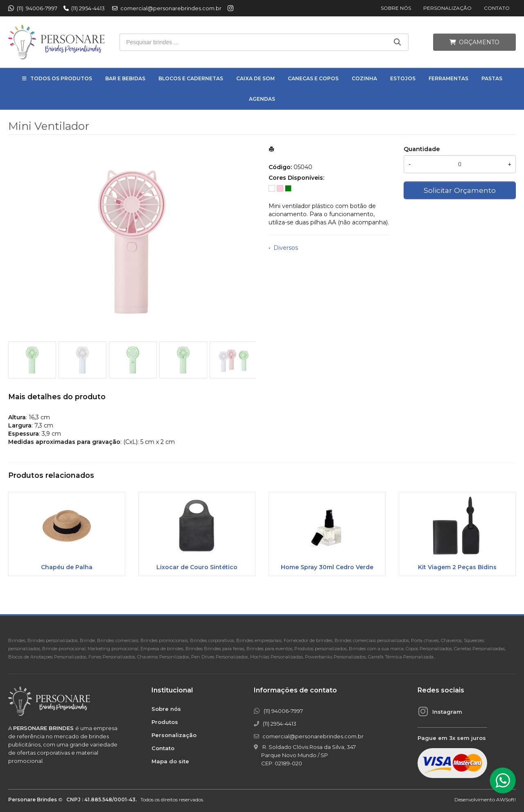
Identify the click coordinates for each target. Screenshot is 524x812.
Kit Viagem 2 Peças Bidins (457, 567)
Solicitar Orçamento (460, 190)
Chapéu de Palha (67, 567)
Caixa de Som (255, 78)
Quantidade (422, 149)
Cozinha (364, 78)
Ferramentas (448, 78)
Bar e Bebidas (125, 78)
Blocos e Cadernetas (191, 78)
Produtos (165, 722)
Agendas (262, 99)
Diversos (286, 248)
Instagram (447, 712)
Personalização (447, 8)
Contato (497, 8)
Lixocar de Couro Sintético (197, 567)
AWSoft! (506, 800)
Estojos (403, 78)
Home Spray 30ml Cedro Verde (327, 567)
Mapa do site (170, 761)
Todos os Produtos (61, 78)
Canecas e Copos (313, 78)
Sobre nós (396, 8)
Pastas (492, 78)
